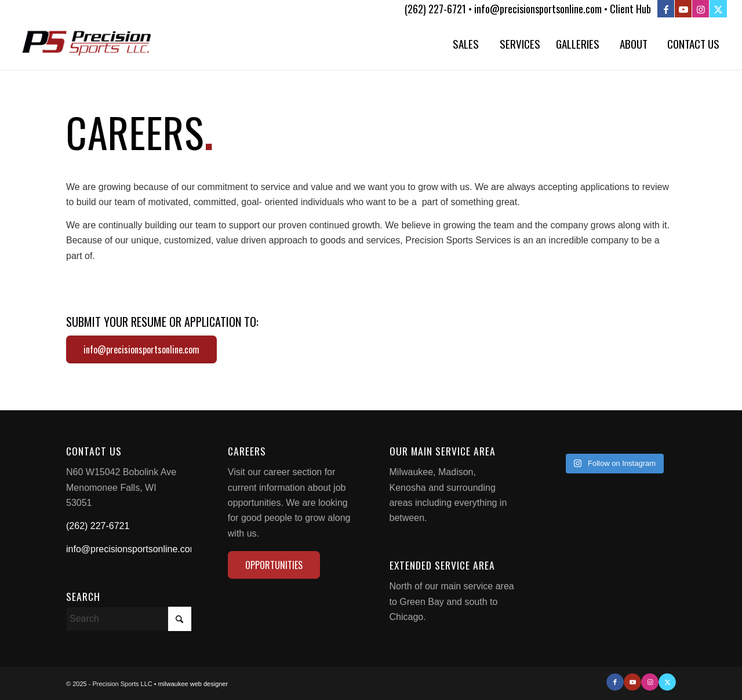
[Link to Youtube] (683, 9)
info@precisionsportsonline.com (132, 549)
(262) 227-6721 (98, 526)
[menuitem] (465, 43)
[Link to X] (718, 9)
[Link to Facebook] (666, 9)
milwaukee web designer (193, 684)
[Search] (129, 619)
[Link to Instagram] (701, 9)
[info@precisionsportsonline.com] (141, 349)
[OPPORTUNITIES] (274, 565)
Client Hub (630, 9)
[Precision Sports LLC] (87, 43)
